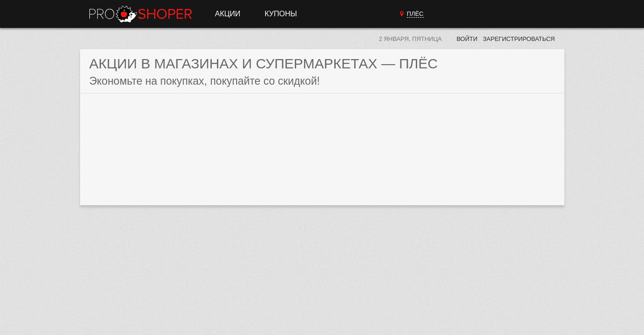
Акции (228, 14)
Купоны (281, 14)
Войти (467, 39)
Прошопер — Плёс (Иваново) (141, 14)
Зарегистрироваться (519, 39)
